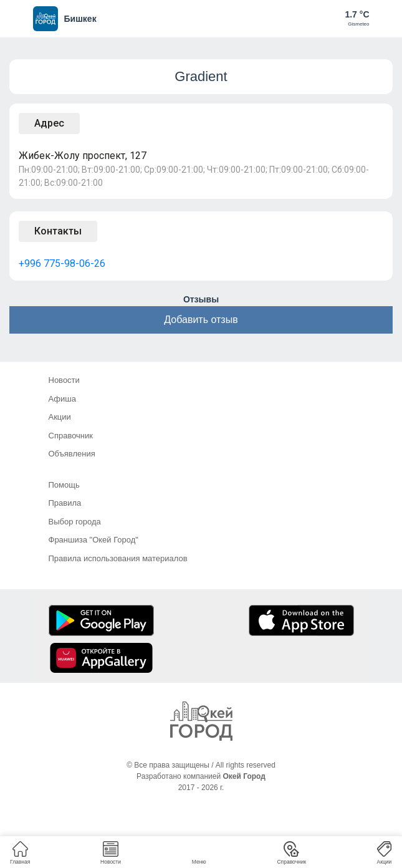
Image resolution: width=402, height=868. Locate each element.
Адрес (49, 123)
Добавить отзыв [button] (201, 320)
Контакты (58, 231)
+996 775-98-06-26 (62, 263)
